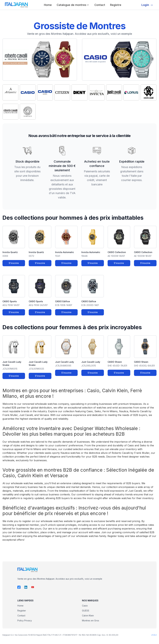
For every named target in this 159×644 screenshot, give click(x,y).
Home (48, 5)
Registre (116, 5)
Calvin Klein (88, 616)
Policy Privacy (25, 620)
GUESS (86, 611)
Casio (85, 606)
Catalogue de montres (73, 5)
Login (147, 5)
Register (22, 611)
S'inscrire (14, 263)
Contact (100, 5)
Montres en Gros (91, 620)
